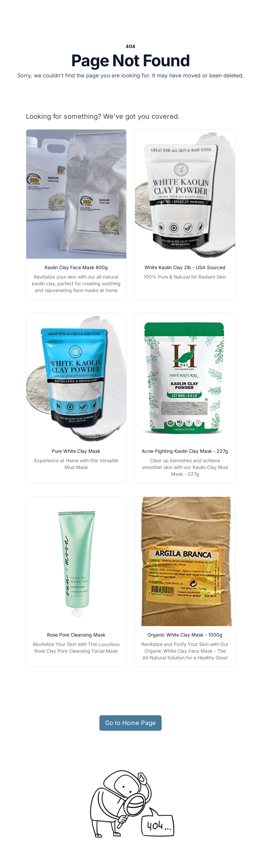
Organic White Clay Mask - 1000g (185, 635)
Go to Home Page (130, 723)
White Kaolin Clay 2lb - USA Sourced (185, 267)
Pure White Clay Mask (76, 451)
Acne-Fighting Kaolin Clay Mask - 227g (185, 451)
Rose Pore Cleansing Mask (76, 635)
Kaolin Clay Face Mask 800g (76, 267)
